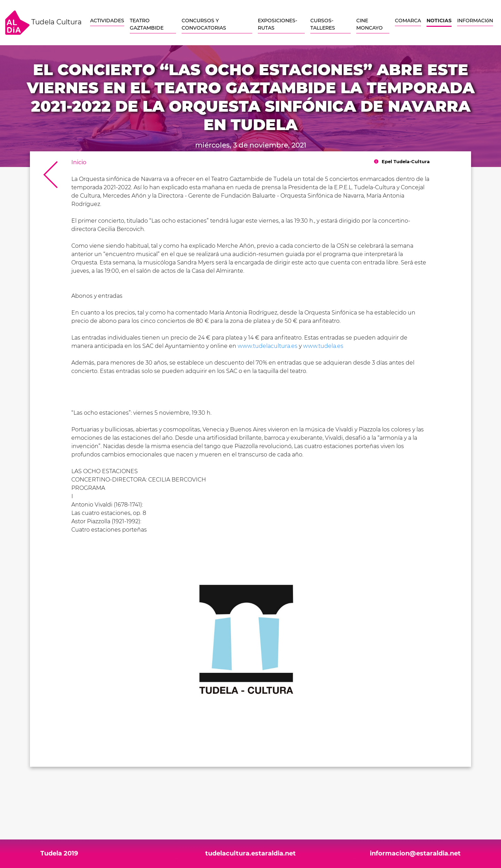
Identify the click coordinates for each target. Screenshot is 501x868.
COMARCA (408, 21)
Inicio (79, 162)
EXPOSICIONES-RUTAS (277, 24)
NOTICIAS (439, 21)
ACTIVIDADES (107, 21)
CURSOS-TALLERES (323, 24)
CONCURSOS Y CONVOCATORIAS (204, 24)
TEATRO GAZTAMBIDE (147, 24)
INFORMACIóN (475, 21)
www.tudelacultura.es (268, 346)
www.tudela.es (323, 346)
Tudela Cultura (43, 23)
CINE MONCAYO (369, 24)
